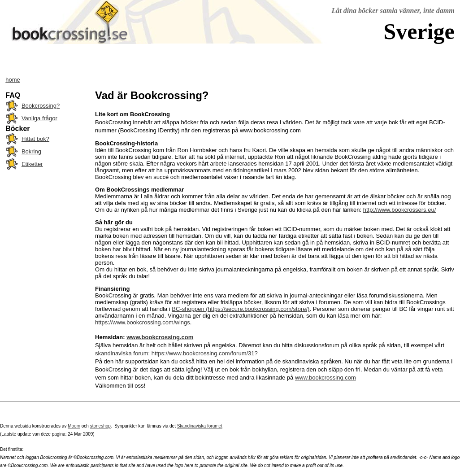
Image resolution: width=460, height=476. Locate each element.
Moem (74, 426)
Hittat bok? (35, 139)
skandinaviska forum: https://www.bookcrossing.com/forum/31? (176, 353)
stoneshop (100, 426)
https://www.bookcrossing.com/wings (143, 322)
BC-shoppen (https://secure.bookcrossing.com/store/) (241, 309)
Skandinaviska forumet (200, 426)
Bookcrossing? (41, 106)
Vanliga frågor (39, 118)
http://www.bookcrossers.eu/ (400, 210)
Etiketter (32, 164)
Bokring (31, 151)
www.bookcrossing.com (160, 337)
